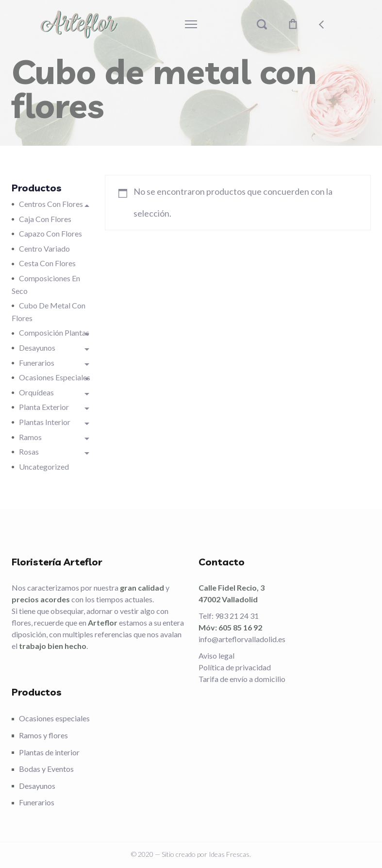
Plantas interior (45, 422)
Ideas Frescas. (230, 854)
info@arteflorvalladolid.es (242, 639)
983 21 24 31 (237, 616)
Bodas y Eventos (46, 769)
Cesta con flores (47, 263)
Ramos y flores (43, 735)
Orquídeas (36, 392)
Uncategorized (44, 467)
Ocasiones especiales (55, 377)
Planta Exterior (44, 407)
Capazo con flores (50, 233)
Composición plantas (54, 332)
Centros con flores (51, 204)
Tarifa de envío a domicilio (242, 679)
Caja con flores (45, 219)
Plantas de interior (49, 752)
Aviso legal (216, 655)
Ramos (30, 437)
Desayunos (37, 348)
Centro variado (44, 248)
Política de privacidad (235, 667)
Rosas (29, 451)
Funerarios (37, 363)
